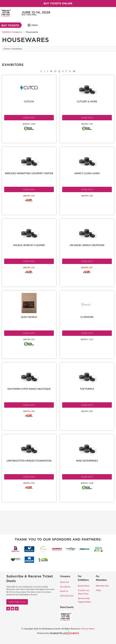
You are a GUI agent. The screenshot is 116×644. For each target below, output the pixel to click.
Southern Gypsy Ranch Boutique (29, 389)
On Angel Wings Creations (87, 245)
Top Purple (87, 389)
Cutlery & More (87, 101)
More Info (29, 118)
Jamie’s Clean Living (87, 173)
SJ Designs (87, 317)
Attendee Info (102, 586)
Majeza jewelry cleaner (29, 245)
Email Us (64, 591)
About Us (64, 582)
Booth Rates (84, 586)
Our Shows (65, 587)
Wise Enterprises (87, 461)
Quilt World (29, 317)
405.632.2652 (67, 596)
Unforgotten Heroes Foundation (29, 461)
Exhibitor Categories (12, 32)
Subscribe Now (17, 602)
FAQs (98, 590)
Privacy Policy (88, 629)
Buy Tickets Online (58, 3)
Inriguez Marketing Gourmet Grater (29, 173)
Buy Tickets (10, 25)
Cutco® (29, 101)
